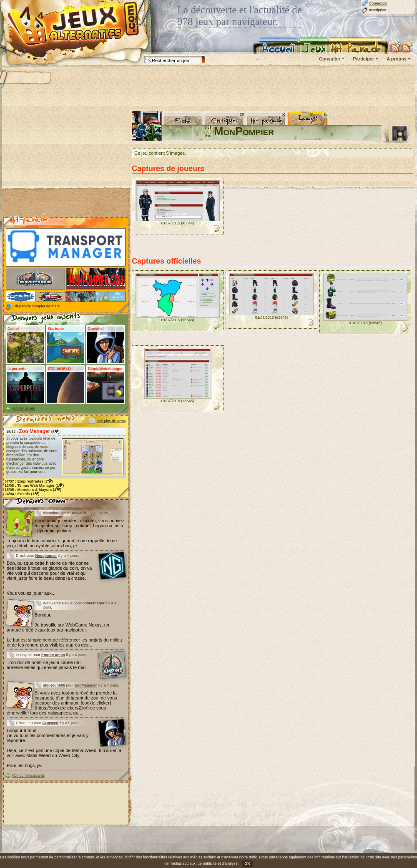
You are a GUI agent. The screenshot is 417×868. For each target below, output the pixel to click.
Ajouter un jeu (24, 408)
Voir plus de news (111, 421)
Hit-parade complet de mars (36, 306)
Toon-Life (78, 513)
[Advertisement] (66, 163)
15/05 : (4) (33, 490)
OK (247, 863)
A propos (397, 59)
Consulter (330, 59)
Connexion (378, 3)
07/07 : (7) (29, 481)
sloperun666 (54, 685)
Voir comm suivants (28, 775)
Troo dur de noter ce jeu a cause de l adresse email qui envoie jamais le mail (46, 665)
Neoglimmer (46, 556)
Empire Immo (53, 655)
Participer (363, 59)
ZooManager (93, 603)
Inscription (378, 10)
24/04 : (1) (22, 494)
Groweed (51, 723)
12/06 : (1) (34, 486)
